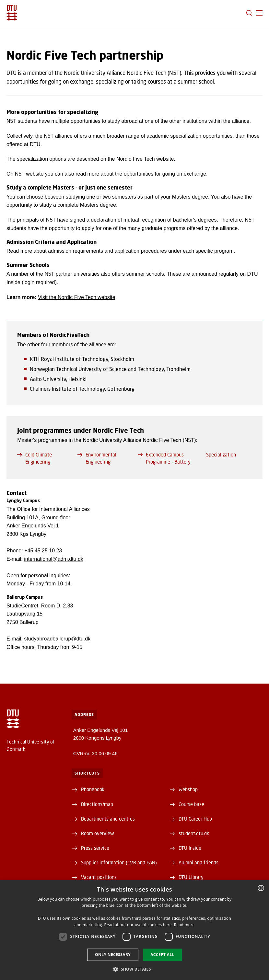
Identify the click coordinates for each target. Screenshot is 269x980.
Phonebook (93, 789)
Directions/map (97, 804)
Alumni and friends (199, 862)
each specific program (208, 251)
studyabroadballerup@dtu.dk (57, 639)
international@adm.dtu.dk (54, 559)
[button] (259, 13)
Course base (191, 804)
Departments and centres (108, 819)
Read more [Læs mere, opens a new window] (184, 925)
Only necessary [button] (113, 955)
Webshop (188, 789)
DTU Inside (190, 848)
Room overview (98, 833)
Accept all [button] (162, 955)
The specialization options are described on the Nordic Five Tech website (90, 159)
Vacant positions (99, 877)
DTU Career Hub (195, 819)
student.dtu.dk (194, 833)
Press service (95, 848)
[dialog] (134, 930)
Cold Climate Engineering (35, 458)
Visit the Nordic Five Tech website (77, 297)
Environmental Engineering (97, 458)
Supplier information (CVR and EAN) (119, 862)
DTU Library (191, 877)
